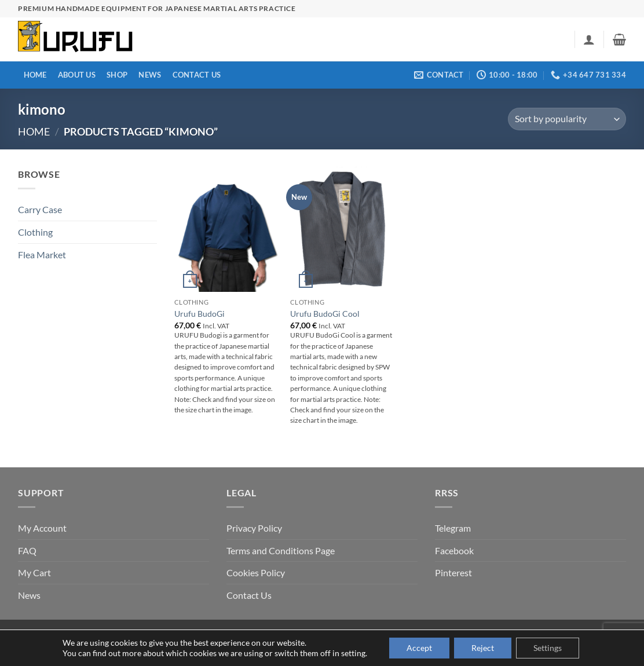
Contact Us (197, 75)
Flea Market (42, 255)
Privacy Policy (254, 528)
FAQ (27, 550)
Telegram (453, 528)
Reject (483, 648)
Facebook (454, 550)
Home (35, 75)
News (150, 75)
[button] (589, 39)
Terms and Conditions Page (281, 550)
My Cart (34, 572)
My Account (42, 528)
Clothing (35, 232)
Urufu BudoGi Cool (325, 314)
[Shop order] (567, 119)
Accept (419, 648)
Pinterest (453, 572)
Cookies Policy (256, 572)
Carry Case (40, 209)
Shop (117, 75)
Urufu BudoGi (200, 314)
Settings (548, 648)
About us (77, 75)
